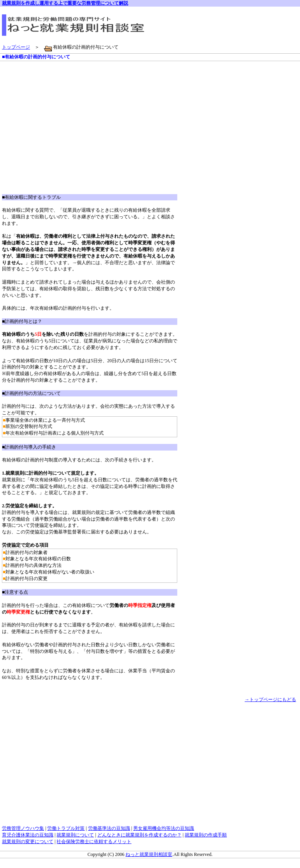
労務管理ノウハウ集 (23, 828)
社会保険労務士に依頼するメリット (94, 842)
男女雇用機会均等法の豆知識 (164, 828)
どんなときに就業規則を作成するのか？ (139, 835)
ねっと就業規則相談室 (149, 854)
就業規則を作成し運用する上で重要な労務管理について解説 (65, 3)
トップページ (16, 47)
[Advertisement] (67, 133)
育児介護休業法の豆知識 (28, 835)
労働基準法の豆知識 (109, 828)
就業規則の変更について (28, 842)
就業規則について (75, 835)
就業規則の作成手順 (206, 835)
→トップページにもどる (270, 700)
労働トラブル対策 (66, 828)
